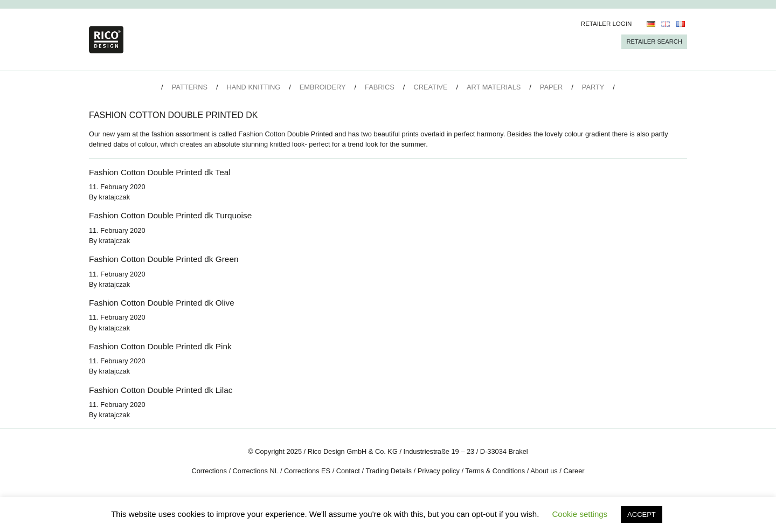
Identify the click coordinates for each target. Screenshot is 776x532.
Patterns (190, 87)
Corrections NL (256, 471)
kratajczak (115, 197)
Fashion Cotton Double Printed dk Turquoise (170, 215)
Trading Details (389, 471)
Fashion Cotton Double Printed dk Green (164, 259)
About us (544, 471)
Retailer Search (654, 42)
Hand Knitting (254, 87)
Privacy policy (439, 471)
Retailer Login (607, 24)
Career (574, 471)
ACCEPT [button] (642, 514)
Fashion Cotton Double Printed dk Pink (160, 346)
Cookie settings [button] (580, 514)
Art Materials (494, 87)
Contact (348, 471)
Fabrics (380, 87)
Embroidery (323, 87)
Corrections (209, 471)
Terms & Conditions (495, 471)
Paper (551, 87)
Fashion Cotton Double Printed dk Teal (160, 172)
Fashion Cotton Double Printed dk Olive (162, 303)
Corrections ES (307, 471)
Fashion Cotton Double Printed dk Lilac (161, 390)
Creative (430, 87)
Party (593, 87)
